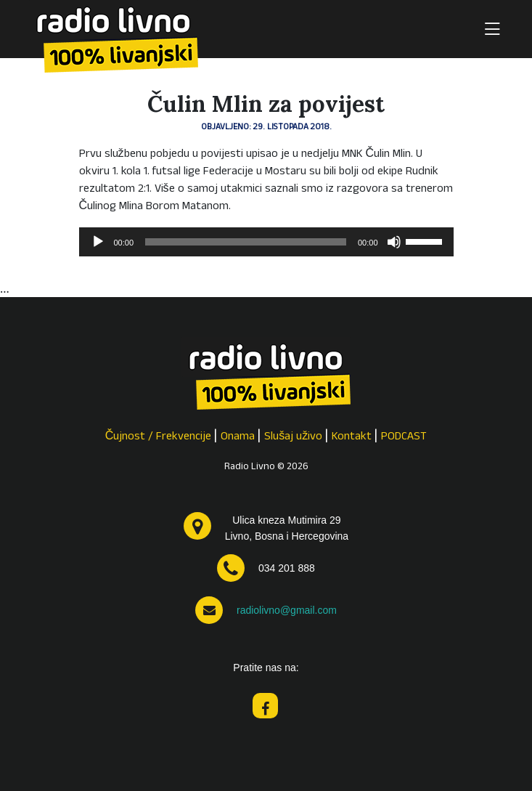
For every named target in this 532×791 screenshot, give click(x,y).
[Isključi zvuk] (394, 242)
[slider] (246, 242)
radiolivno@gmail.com (287, 610)
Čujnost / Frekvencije (159, 437)
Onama (238, 437)
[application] (266, 242)
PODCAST (404, 437)
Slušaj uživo (293, 437)
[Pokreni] (98, 242)
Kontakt (352, 437)
